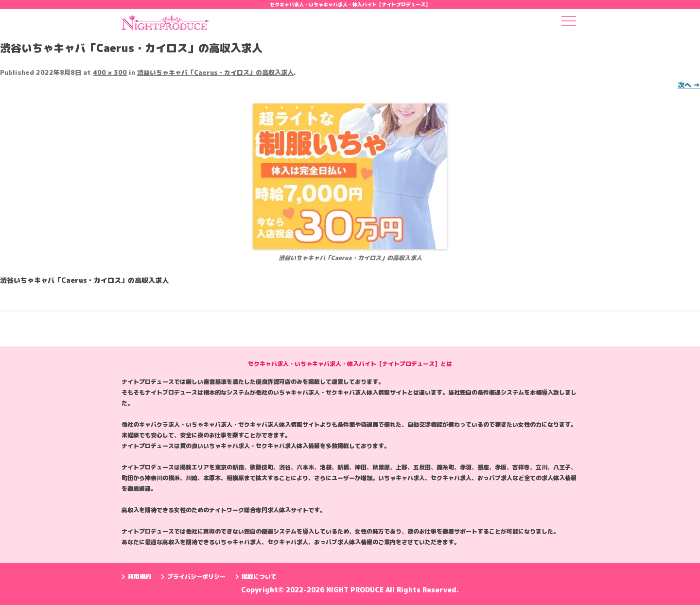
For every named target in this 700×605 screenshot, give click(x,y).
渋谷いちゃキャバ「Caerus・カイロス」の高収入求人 (215, 72)
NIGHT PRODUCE (356, 590)
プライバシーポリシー (193, 577)
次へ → (689, 85)
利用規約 (136, 577)
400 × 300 (110, 72)
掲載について (256, 577)
